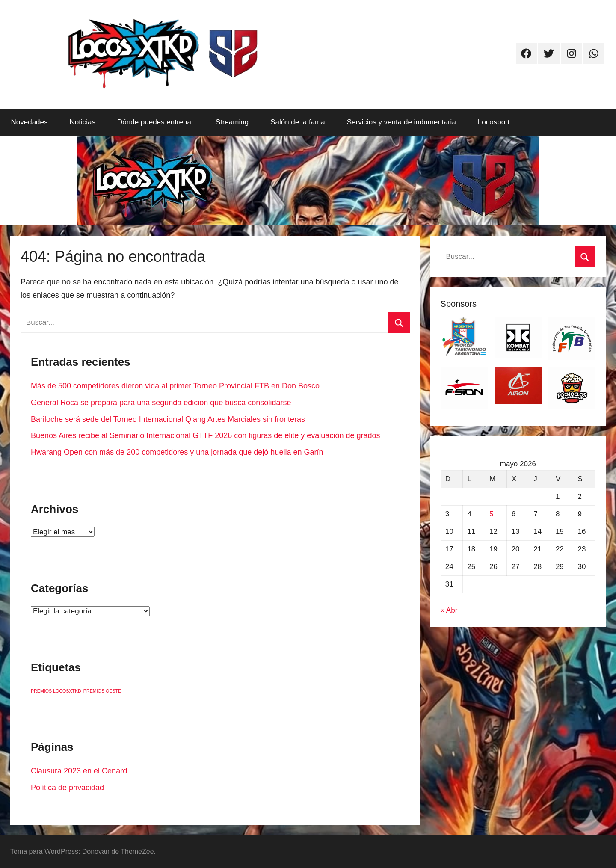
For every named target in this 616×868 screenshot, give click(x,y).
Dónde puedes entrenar (155, 122)
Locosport (494, 122)
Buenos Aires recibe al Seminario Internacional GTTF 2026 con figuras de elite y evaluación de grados (205, 435)
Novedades (30, 122)
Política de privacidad (67, 788)
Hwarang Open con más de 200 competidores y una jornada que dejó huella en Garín (177, 452)
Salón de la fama (298, 122)
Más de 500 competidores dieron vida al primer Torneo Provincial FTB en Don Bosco (175, 386)
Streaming (232, 122)
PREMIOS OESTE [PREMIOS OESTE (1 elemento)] (102, 691)
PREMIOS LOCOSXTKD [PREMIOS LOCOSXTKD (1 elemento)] (56, 691)
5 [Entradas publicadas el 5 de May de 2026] (491, 514)
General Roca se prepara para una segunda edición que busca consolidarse (161, 403)
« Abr (449, 610)
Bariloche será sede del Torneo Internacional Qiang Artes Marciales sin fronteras (168, 419)
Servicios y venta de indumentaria (401, 122)
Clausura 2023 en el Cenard (79, 771)
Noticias (83, 122)
